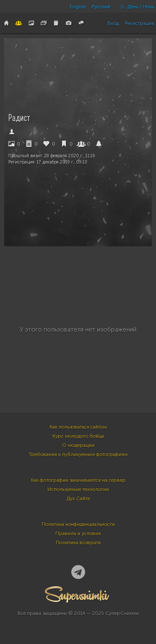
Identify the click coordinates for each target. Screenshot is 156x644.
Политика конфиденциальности (78, 524)
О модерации (78, 445)
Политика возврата (78, 542)
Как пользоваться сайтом (78, 427)
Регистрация (139, 23)
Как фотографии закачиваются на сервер (78, 480)
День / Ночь (135, 7)
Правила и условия (78, 533)
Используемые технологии (78, 489)
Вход (113, 23)
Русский (101, 7)
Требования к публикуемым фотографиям (78, 454)
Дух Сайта (78, 498)
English (78, 7)
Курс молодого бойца (78, 436)
